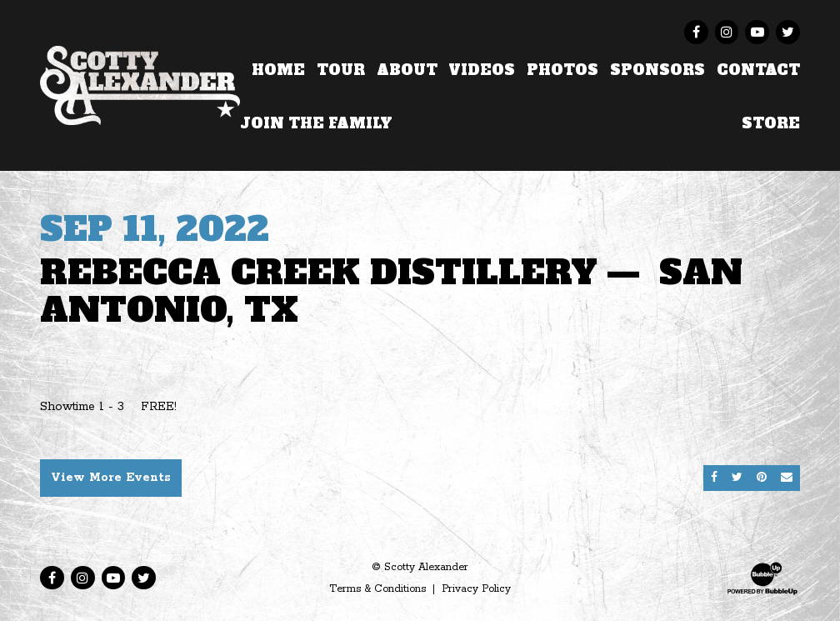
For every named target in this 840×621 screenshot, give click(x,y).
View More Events (111, 478)
